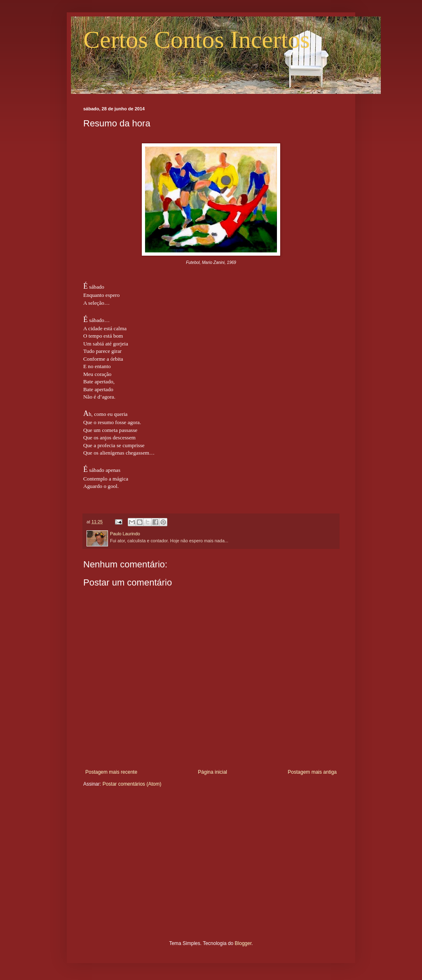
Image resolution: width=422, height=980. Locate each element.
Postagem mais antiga (312, 772)
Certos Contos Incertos (197, 40)
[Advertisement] (211, 870)
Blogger (243, 943)
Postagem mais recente (111, 772)
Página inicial (212, 772)
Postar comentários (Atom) (132, 784)
